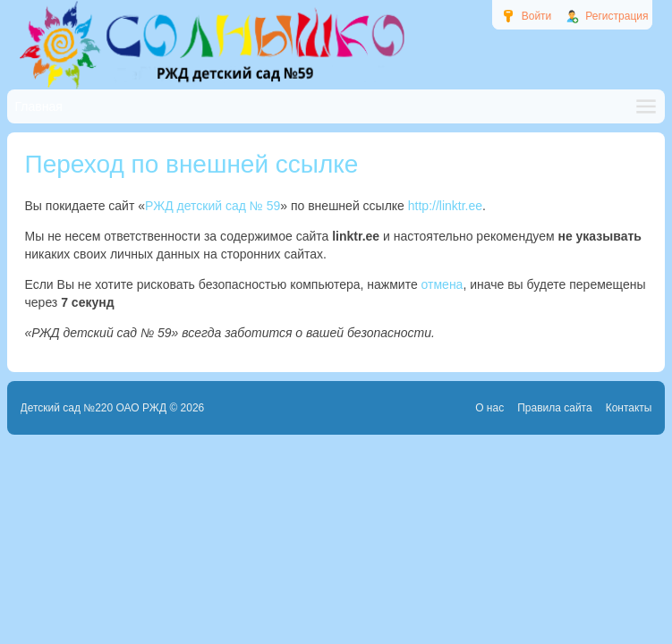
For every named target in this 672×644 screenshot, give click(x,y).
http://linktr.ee (445, 206)
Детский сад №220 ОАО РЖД (94, 408)
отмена (442, 284)
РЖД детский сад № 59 (213, 206)
